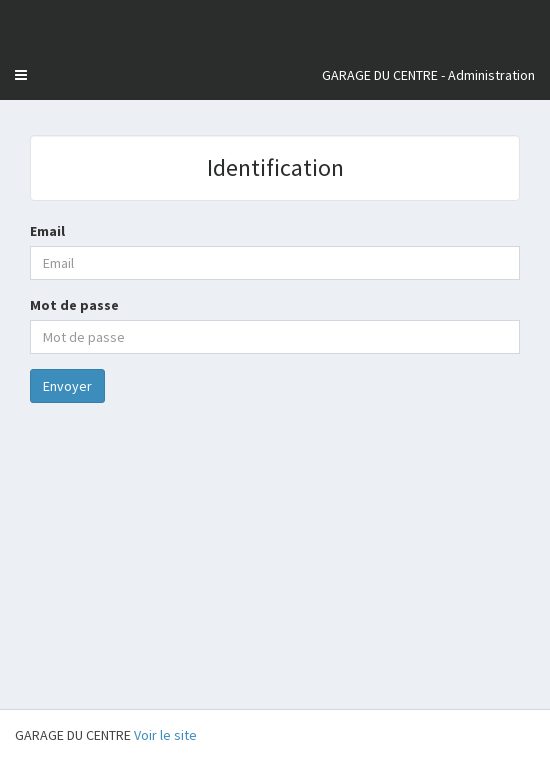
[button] (21, 75)
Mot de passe (74, 305)
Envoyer (67, 386)
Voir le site (165, 735)
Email (47, 231)
